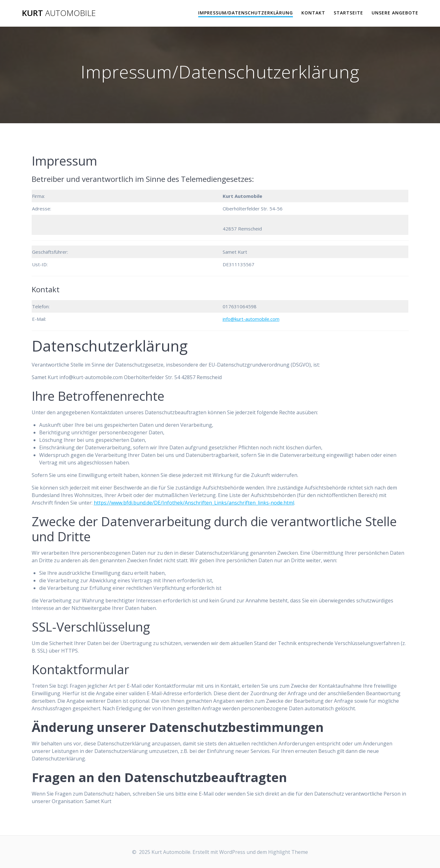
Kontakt (313, 13)
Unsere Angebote (395, 13)
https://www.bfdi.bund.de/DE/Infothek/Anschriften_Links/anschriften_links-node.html (194, 503)
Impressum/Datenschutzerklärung (246, 13)
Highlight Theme (288, 852)
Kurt (59, 13)
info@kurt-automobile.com (251, 319)
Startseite (348, 13)
